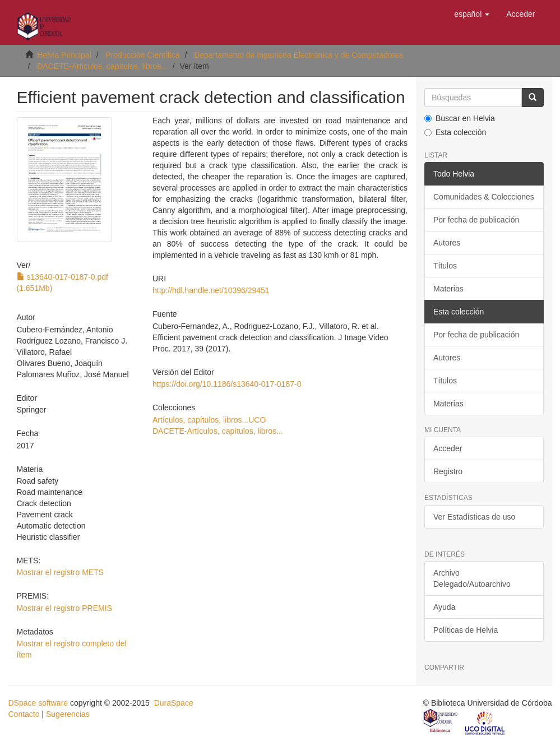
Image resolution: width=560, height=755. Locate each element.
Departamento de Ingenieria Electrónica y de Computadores (298, 55)
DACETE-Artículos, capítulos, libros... (102, 66)
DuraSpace (174, 703)
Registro (448, 471)
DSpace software (38, 703)
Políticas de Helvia (466, 630)
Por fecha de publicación (476, 220)
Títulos (445, 266)
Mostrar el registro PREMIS (64, 608)
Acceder (448, 448)
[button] (472, 14)
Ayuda (444, 607)
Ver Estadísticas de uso (474, 517)
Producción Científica (142, 55)
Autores (447, 243)
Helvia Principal (64, 55)
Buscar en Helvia (460, 118)
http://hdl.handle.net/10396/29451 (211, 290)
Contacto (24, 714)
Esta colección (455, 132)
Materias (448, 289)
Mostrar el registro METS (61, 572)
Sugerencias (68, 714)
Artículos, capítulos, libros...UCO (209, 420)
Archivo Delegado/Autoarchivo (472, 578)
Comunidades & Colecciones (484, 197)
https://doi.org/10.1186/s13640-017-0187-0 (227, 384)
